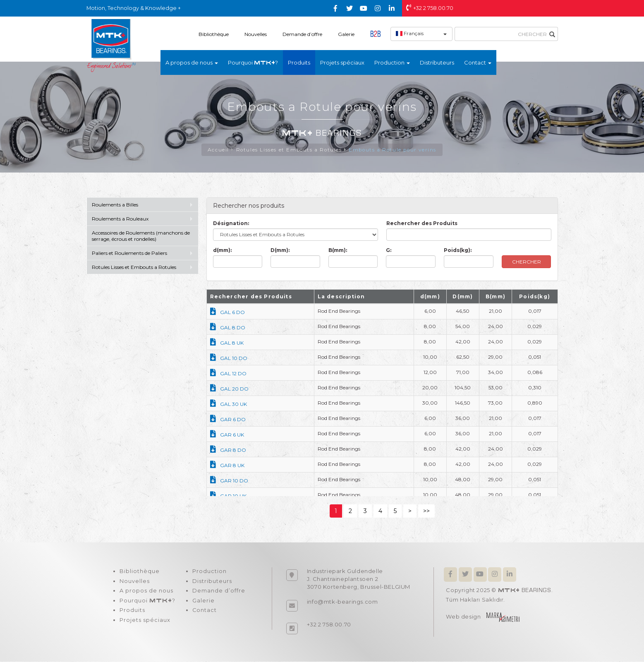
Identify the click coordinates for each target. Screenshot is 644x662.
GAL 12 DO (228, 374)
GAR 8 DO (228, 450)
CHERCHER (527, 262)
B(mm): (338, 251)
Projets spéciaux (342, 62)
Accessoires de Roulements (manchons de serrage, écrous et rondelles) (141, 236)
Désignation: (231, 224)
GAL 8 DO (228, 328)
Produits (299, 62)
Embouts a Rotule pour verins (393, 150)
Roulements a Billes (115, 205)
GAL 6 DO (227, 313)
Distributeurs (437, 62)
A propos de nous (146, 592)
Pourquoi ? (253, 62)
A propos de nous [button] (192, 62)
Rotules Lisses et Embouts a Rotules (288, 150)
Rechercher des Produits (422, 224)
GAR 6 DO (228, 420)
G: (389, 251)
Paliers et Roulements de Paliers (129, 253)
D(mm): (280, 251)
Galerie (346, 34)
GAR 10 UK (228, 496)
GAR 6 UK (227, 435)
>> (426, 511)
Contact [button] (478, 62)
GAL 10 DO (229, 359)
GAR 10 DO (229, 481)
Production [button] (392, 62)
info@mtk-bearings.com (342, 602)
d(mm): (222, 251)
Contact (204, 612)
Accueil (216, 150)
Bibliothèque (214, 34)
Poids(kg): (458, 251)
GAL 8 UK (227, 343)
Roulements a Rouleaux (120, 219)
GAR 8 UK (227, 466)
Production (209, 572)
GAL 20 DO (229, 389)
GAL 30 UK (229, 404)
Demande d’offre (302, 34)
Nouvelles (256, 34)
